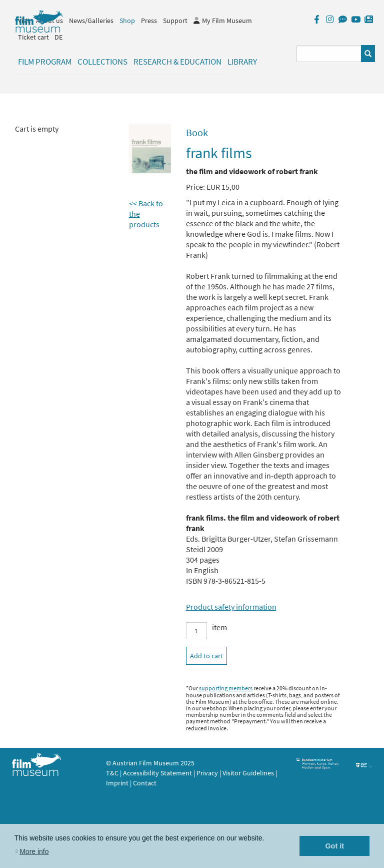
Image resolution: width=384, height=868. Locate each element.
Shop (127, 21)
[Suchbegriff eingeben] (329, 54)
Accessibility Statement (158, 773)
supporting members (226, 688)
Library (242, 62)
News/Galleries (91, 21)
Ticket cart (33, 37)
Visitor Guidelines (249, 773)
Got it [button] (334, 846)
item (219, 627)
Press (149, 21)
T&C (112, 773)
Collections (102, 62)
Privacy (207, 773)
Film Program (45, 62)
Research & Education (177, 62)
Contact (145, 783)
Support (175, 21)
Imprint (117, 783)
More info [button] (34, 851)
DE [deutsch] (58, 37)
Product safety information (231, 607)
